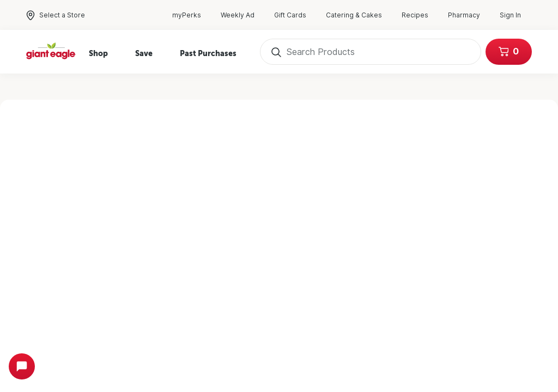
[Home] (51, 52)
